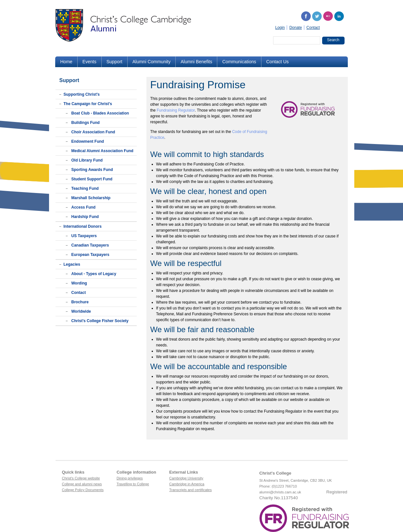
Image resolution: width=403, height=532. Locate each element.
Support (114, 62)
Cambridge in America (187, 484)
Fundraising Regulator (176, 110)
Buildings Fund (86, 123)
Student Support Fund (92, 179)
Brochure (80, 302)
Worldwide (81, 311)
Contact (313, 28)
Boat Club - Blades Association (100, 113)
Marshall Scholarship (91, 198)
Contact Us (277, 62)
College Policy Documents (83, 490)
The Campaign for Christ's (88, 104)
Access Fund (84, 207)
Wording (79, 283)
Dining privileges (130, 478)
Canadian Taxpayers (90, 245)
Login (280, 28)
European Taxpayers (90, 255)
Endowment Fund (88, 141)
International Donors (83, 226)
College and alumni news (82, 484)
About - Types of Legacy (94, 274)
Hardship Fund (85, 217)
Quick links (73, 472)
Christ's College (275, 473)
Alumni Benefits (196, 62)
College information (136, 472)
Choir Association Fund (93, 132)
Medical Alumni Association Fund (102, 151)
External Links (184, 472)
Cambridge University (186, 478)
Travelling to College (133, 484)
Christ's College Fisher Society (100, 321)
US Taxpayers (84, 236)
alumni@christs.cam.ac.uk (280, 492)
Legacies (72, 264)
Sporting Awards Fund (92, 170)
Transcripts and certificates (190, 490)
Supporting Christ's (82, 94)
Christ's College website (81, 478)
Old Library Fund (87, 160)
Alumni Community (151, 62)
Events (89, 62)
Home (66, 62)
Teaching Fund (85, 188)
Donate (296, 28)
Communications (239, 62)
